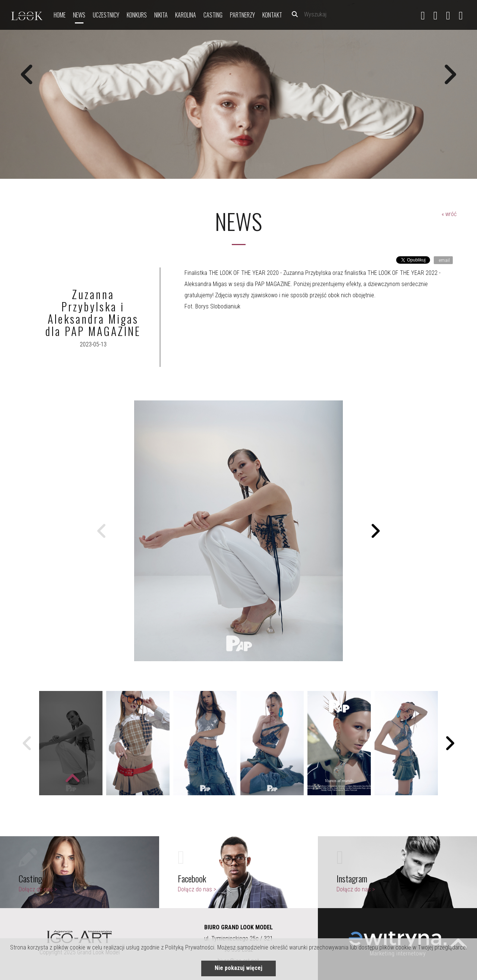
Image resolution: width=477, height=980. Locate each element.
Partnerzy (242, 15)
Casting (213, 15)
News (79, 15)
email (444, 260)
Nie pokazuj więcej (238, 968)
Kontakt (272, 15)
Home (60, 15)
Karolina (186, 15)
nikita (161, 15)
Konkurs (137, 15)
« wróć (449, 214)
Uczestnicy (106, 15)
